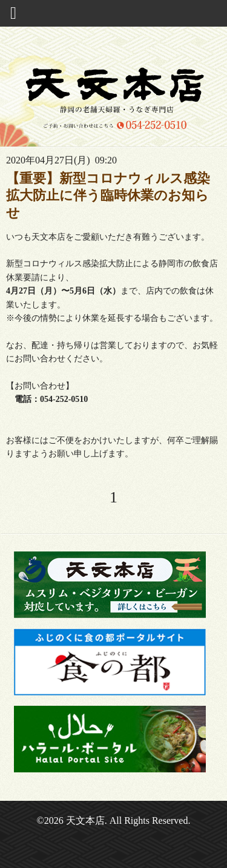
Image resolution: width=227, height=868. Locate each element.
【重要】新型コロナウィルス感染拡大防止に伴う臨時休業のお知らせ (108, 196)
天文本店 (85, 820)
